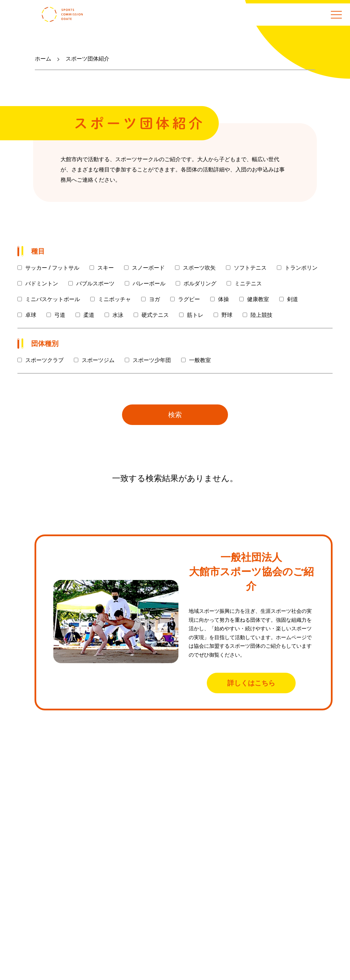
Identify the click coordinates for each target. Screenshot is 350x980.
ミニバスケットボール (53, 299)
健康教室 (258, 299)
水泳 (118, 315)
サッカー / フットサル (52, 268)
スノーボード (148, 268)
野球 (227, 315)
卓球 (31, 315)
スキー (106, 268)
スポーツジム (98, 360)
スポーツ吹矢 (199, 268)
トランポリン (301, 268)
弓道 (60, 315)
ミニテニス (248, 283)
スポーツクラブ (44, 360)
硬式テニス (155, 315)
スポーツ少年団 (152, 360)
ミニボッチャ (115, 299)
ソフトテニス (250, 268)
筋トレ (195, 315)
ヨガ (154, 299)
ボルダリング (200, 283)
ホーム (43, 59)
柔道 (89, 315)
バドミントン (42, 283)
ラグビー (189, 299)
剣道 (293, 299)
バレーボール (149, 283)
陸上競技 (261, 315)
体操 (224, 299)
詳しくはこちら (251, 683)
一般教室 (200, 360)
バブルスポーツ (95, 283)
